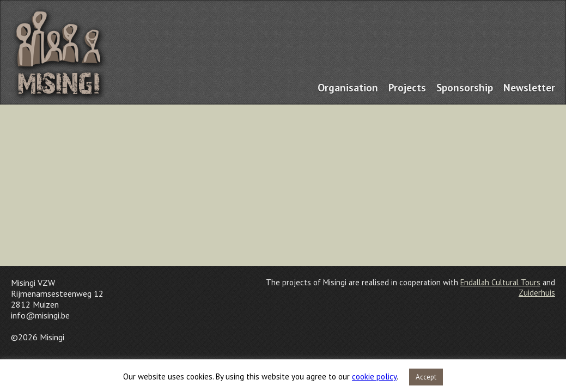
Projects (407, 87)
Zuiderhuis (537, 293)
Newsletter (529, 87)
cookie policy (374, 376)
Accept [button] (426, 377)
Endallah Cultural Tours (500, 282)
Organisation (348, 87)
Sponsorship (465, 87)
